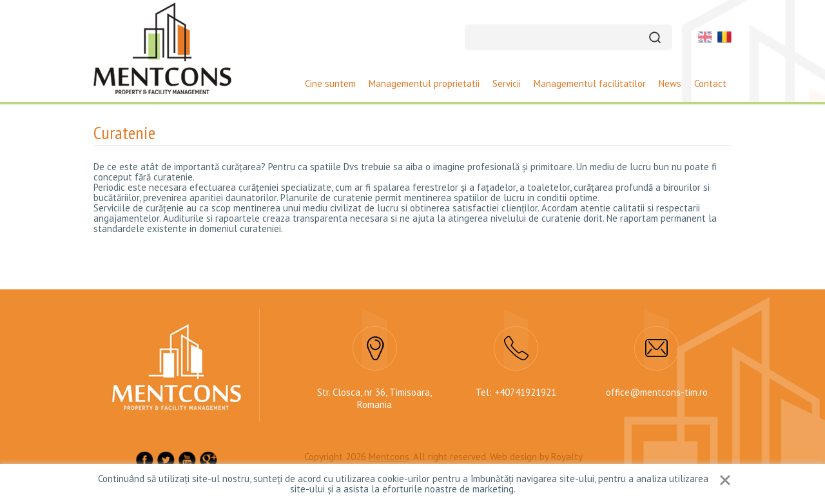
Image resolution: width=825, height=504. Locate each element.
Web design (513, 457)
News (670, 83)
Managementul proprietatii (424, 83)
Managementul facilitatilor (590, 83)
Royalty (567, 457)
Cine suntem (330, 83)
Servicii (507, 83)
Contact (710, 83)
